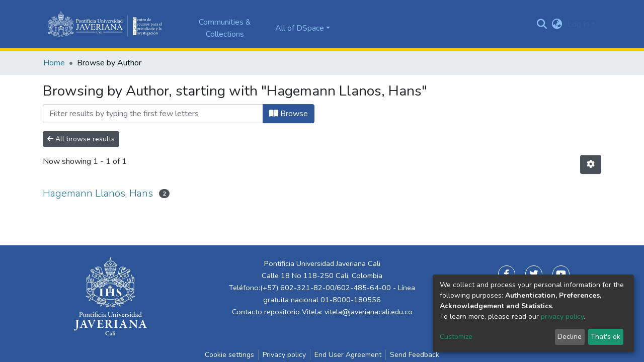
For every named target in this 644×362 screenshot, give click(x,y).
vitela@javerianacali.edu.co (369, 312)
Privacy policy (284, 355)
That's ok (606, 337)
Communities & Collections (225, 28)
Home (54, 63)
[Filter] (153, 114)
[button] (557, 24)
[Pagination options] (591, 164)
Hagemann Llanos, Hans (98, 193)
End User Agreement (348, 355)
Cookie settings (229, 355)
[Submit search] (542, 24)
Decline (570, 337)
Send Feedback (415, 355)
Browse (289, 114)
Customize (456, 337)
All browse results (81, 139)
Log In (578, 24)
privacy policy (562, 316)
